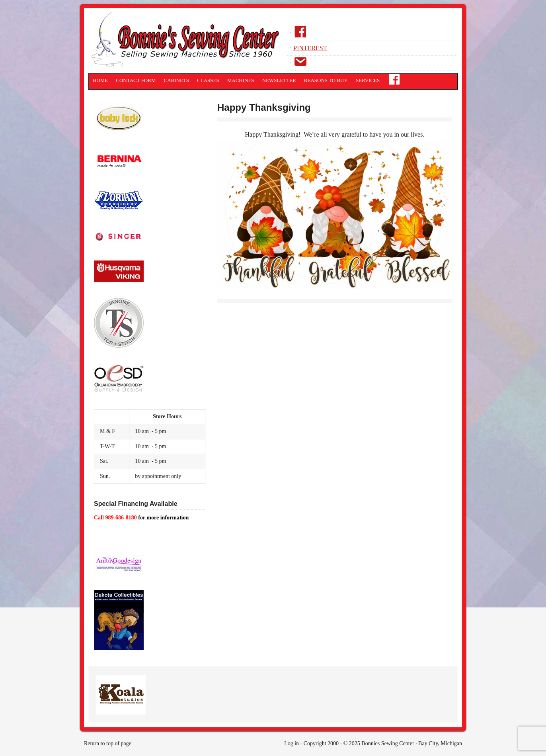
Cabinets (177, 80)
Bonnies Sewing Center (187, 42)
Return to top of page (108, 743)
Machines (241, 80)
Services (368, 80)
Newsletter (279, 80)
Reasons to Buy (326, 80)
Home (100, 80)
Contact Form (136, 80)
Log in (292, 743)
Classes (208, 80)
